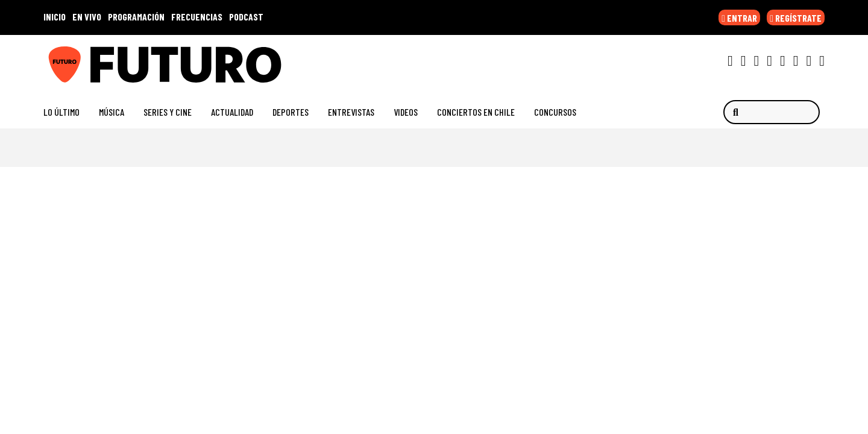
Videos (406, 112)
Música (112, 112)
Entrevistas (351, 112)
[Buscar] (772, 112)
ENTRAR (739, 18)
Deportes (291, 112)
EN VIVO (87, 17)
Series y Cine (168, 112)
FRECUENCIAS (197, 17)
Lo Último (61, 112)
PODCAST (246, 17)
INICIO (55, 17)
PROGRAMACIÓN (136, 17)
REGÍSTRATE (796, 18)
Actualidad (232, 112)
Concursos (555, 112)
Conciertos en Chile (476, 112)
